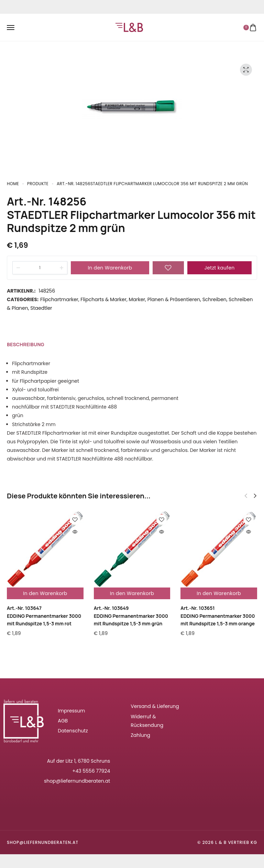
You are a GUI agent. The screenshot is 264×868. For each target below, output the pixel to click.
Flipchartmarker (59, 299)
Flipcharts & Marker (103, 299)
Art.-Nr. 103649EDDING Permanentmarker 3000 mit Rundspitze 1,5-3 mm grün (131, 616)
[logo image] (129, 27)
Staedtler (41, 308)
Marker (137, 299)
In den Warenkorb (110, 268)
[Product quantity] (40, 268)
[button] (255, 496)
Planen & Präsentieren (174, 299)
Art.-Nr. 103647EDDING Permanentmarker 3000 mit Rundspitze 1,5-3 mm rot (44, 616)
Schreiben (214, 299)
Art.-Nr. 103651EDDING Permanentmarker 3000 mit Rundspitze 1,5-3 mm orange (218, 616)
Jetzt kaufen (220, 268)
